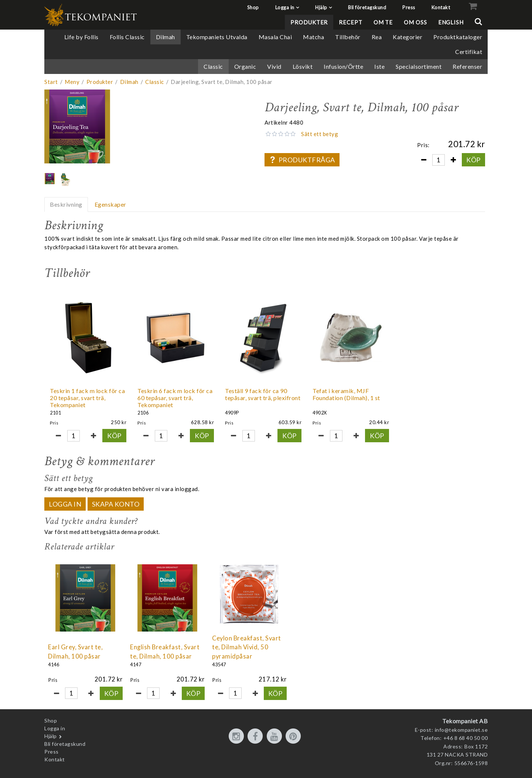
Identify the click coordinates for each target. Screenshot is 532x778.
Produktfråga (302, 160)
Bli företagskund (367, 7)
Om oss (415, 22)
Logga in (285, 7)
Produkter (309, 22)
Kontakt (441, 7)
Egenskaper (110, 204)
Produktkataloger (458, 37)
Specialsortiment (419, 66)
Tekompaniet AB (465, 721)
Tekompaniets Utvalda (217, 37)
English (451, 22)
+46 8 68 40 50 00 (466, 738)
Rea (377, 37)
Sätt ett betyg (320, 134)
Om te (383, 22)
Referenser (467, 66)
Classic (213, 66)
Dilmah (166, 37)
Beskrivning (66, 204)
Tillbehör (348, 37)
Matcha (313, 37)
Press (409, 7)
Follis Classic (127, 37)
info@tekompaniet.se (461, 730)
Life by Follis (81, 37)
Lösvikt (303, 66)
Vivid (274, 66)
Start (51, 82)
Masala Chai (275, 37)
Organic (245, 66)
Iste (379, 66)
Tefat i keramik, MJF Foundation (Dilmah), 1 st (346, 394)
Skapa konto (116, 504)
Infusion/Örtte (343, 66)
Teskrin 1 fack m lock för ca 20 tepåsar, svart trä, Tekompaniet (87, 398)
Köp (473, 160)
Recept (350, 22)
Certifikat (469, 52)
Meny (72, 82)
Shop (253, 7)
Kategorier (407, 37)
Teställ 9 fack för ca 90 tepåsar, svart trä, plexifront (263, 394)
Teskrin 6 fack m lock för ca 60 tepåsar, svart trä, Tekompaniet (175, 398)
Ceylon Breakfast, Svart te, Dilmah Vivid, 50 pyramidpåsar (247, 647)
